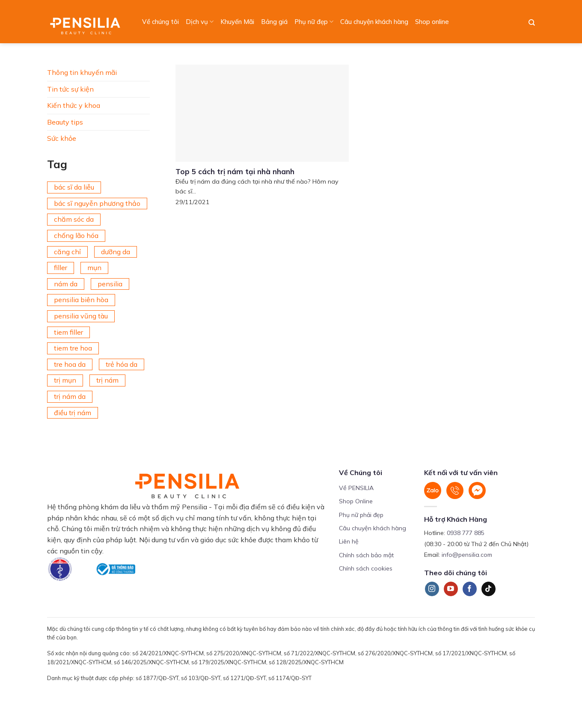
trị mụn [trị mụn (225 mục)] (65, 380)
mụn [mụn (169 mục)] (94, 267)
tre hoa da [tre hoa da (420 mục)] (70, 364)
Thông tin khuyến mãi (82, 72)
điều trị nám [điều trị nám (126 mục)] (73, 413)
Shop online (432, 22)
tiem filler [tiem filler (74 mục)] (68, 332)
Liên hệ (349, 541)
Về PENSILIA (356, 488)
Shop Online (356, 501)
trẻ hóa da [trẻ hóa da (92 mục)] (122, 364)
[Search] (532, 23)
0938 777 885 (466, 533)
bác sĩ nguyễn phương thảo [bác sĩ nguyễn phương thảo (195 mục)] (97, 203)
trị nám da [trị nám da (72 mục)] (70, 396)
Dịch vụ (200, 22)
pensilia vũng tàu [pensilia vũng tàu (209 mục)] (81, 316)
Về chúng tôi (160, 22)
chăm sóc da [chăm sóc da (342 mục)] (74, 219)
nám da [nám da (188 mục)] (66, 284)
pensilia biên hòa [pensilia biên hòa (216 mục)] (81, 300)
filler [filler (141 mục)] (61, 267)
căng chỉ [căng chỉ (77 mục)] (67, 252)
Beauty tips (65, 122)
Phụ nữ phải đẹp (361, 515)
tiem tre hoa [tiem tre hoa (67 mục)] (73, 348)
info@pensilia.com (467, 555)
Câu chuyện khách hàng (374, 22)
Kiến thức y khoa (74, 105)
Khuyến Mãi (237, 22)
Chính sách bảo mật (366, 555)
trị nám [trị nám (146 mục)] (107, 380)
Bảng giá (274, 22)
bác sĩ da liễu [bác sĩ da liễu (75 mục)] (74, 187)
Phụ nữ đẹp (314, 22)
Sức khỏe (62, 138)
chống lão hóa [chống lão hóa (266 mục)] (76, 235)
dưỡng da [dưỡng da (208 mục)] (116, 252)
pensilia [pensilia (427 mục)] (110, 284)
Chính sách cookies (366, 568)
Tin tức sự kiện (70, 89)
